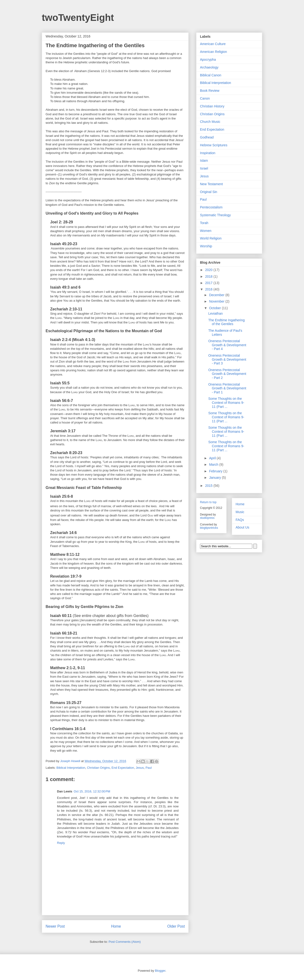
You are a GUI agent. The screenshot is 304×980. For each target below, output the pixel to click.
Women (206, 231)
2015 (209, 486)
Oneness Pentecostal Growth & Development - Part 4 (227, 345)
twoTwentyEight (78, 18)
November (217, 301)
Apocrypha (208, 60)
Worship (206, 246)
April (213, 458)
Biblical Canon (211, 75)
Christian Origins (98, 768)
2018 (209, 276)
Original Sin (209, 192)
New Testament (211, 184)
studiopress (207, 518)
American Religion (214, 52)
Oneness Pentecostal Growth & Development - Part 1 (227, 388)
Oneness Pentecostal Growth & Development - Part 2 (227, 374)
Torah (204, 223)
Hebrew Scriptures (214, 145)
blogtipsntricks (209, 528)
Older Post (176, 926)
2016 (209, 289)
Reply (61, 843)
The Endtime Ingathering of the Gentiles (226, 322)
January (215, 478)
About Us (242, 527)
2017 (209, 283)
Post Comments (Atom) (125, 942)
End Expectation (123, 768)
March (214, 465)
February (216, 471)
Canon (205, 98)
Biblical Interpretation (71, 768)
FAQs (240, 520)
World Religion (211, 238)
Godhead (207, 137)
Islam (204, 161)
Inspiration (208, 153)
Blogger (160, 971)
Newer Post (55, 926)
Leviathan (216, 313)
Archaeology (209, 67)
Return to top (208, 502)
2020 (209, 270)
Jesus (140, 768)
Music (240, 512)
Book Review (210, 91)
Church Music (210, 122)
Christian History (212, 106)
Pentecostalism (211, 207)
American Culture (213, 44)
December (217, 295)
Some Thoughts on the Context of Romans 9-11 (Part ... (226, 403)
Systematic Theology (215, 215)
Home (116, 926)
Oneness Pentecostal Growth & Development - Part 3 (227, 359)
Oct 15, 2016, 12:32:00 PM (92, 791)
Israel (204, 168)
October (215, 308)
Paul (149, 768)
